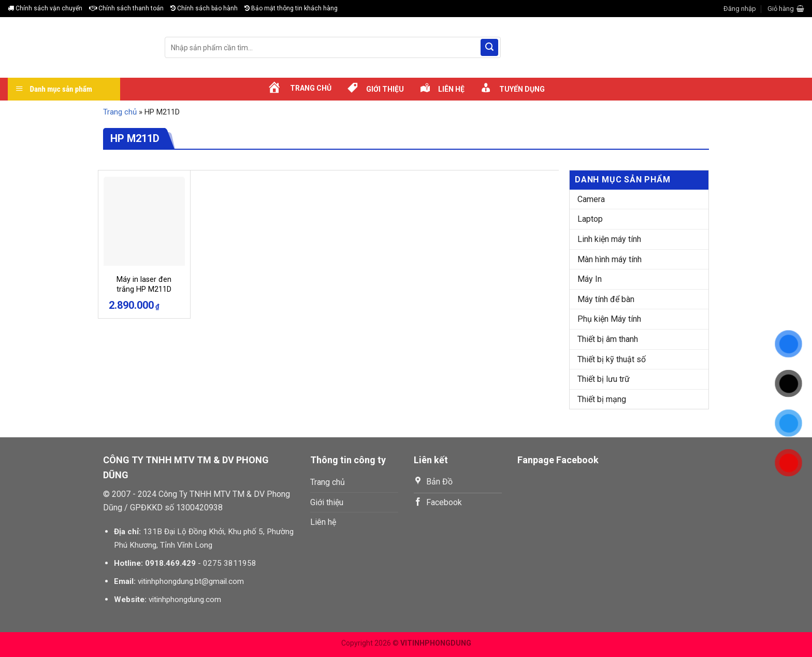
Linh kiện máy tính (609, 239)
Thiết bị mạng (602, 399)
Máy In (590, 279)
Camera (591, 199)
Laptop (590, 219)
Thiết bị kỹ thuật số (612, 359)
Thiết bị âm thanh (608, 339)
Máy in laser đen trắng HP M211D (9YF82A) (144, 289)
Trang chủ (120, 112)
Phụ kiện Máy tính (609, 319)
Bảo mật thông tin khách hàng (291, 8)
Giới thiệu (327, 502)
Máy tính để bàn (606, 299)
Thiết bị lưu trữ (604, 379)
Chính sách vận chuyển (45, 8)
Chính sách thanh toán (126, 8)
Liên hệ (323, 522)
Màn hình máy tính (610, 259)
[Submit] (489, 48)
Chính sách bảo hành (204, 8)
